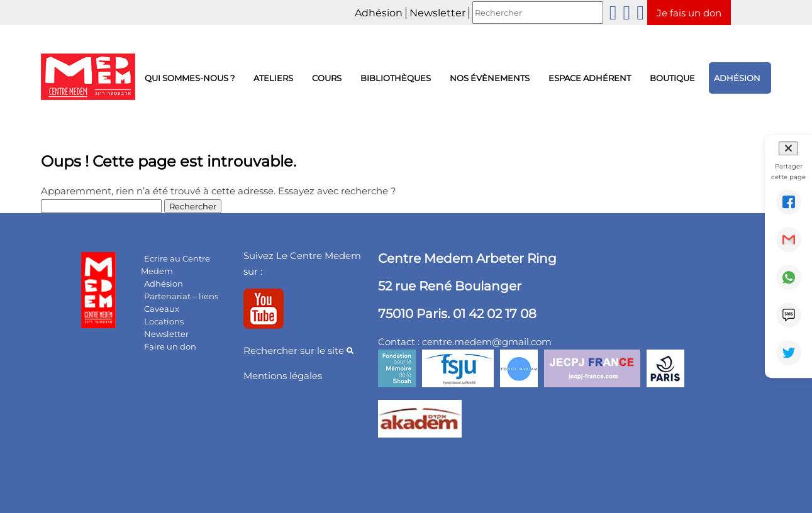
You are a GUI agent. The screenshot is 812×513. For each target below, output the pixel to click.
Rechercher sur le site (298, 350)
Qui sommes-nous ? (190, 78)
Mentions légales (283, 376)
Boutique (672, 78)
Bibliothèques (396, 78)
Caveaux (162, 309)
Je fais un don (689, 13)
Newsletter (437, 13)
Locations (164, 321)
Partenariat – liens (181, 296)
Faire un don (170, 346)
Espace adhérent (590, 78)
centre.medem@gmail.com (487, 342)
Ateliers (273, 78)
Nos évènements (490, 78)
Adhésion (379, 13)
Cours (327, 78)
